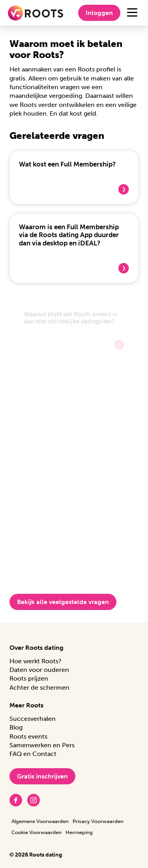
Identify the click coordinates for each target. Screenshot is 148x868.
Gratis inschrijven (42, 776)
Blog (16, 727)
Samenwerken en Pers (42, 745)
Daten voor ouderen (39, 670)
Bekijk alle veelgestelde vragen (63, 602)
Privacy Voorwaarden (98, 821)
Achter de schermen (39, 687)
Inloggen (99, 13)
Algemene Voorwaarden (40, 821)
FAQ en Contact (33, 754)
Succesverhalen (33, 719)
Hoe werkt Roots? (36, 661)
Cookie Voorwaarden (37, 832)
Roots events (28, 736)
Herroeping (79, 832)
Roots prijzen (29, 678)
